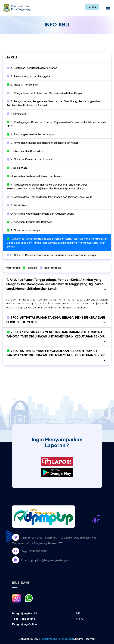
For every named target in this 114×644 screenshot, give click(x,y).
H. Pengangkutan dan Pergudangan (30, 134)
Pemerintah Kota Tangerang (57, 639)
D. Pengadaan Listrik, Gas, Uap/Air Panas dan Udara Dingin (44, 93)
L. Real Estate (17, 168)
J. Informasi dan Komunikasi (25, 151)
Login (92, 7)
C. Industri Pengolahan (22, 84)
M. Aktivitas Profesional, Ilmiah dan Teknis (34, 176)
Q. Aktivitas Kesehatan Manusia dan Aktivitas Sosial (40, 213)
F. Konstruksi (16, 113)
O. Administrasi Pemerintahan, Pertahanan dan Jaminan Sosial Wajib (50, 197)
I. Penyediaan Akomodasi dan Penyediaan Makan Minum (43, 143)
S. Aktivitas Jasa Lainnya (23, 230)
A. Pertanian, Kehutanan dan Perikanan (32, 68)
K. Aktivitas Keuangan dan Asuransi (30, 159)
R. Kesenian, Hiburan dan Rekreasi (29, 222)
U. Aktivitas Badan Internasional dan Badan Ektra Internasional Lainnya (51, 255)
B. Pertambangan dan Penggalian (29, 76)
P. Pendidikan (17, 205)
